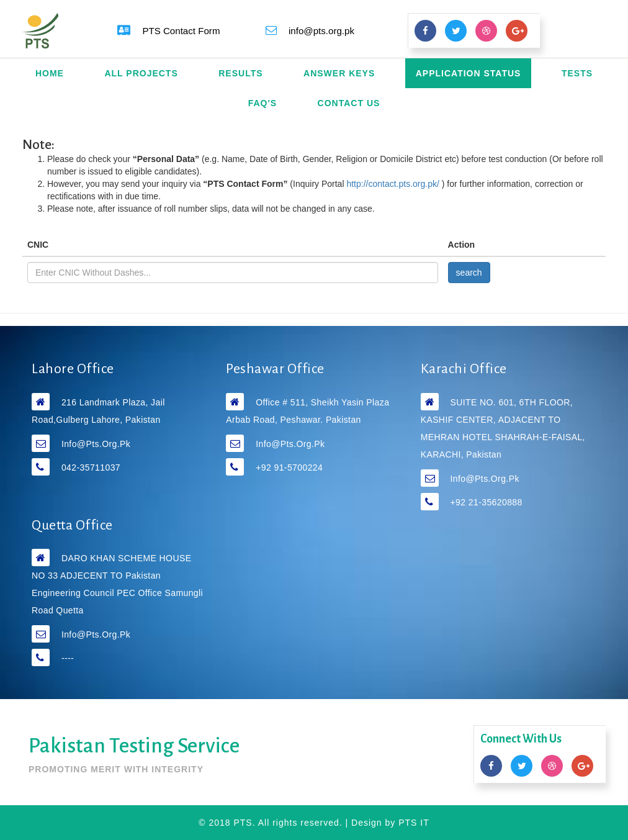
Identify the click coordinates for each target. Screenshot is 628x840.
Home (50, 73)
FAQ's (262, 103)
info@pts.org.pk (96, 444)
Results (240, 73)
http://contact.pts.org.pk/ (394, 184)
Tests (577, 73)
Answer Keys (339, 73)
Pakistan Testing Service (134, 746)
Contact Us (349, 103)
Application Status (469, 73)
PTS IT (414, 823)
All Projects (141, 73)
